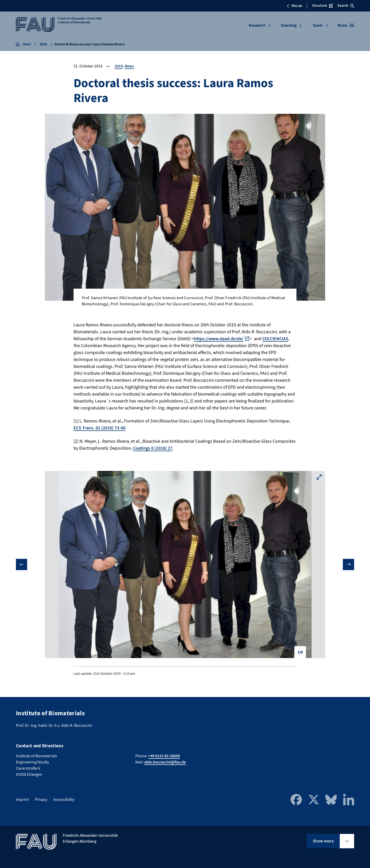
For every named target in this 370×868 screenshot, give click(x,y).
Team (318, 25)
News (129, 66)
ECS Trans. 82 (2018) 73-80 (99, 428)
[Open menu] (346, 25)
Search (346, 6)
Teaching (289, 25)
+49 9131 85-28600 (164, 756)
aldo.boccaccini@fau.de (165, 762)
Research (257, 25)
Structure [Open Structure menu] (322, 6)
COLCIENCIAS (276, 339)
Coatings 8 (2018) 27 (153, 448)
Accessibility (64, 799)
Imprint (22, 799)
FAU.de (294, 6)
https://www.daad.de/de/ (219, 339)
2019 (119, 66)
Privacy (41, 799)
